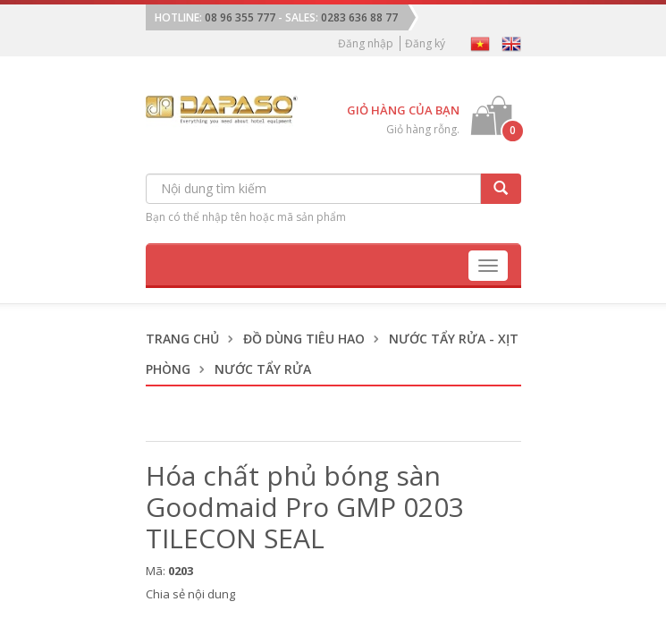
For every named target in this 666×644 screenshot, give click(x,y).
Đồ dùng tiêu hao (304, 339)
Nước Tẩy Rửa (263, 369)
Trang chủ (182, 339)
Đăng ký (425, 43)
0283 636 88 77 (359, 17)
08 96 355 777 (240, 17)
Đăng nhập (366, 43)
